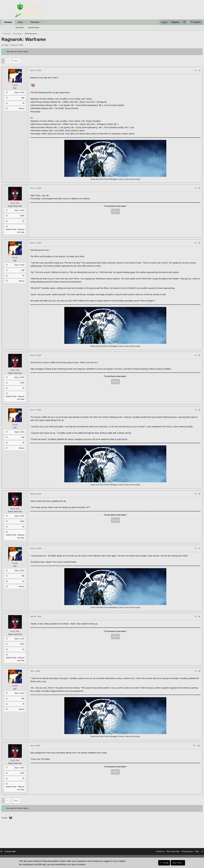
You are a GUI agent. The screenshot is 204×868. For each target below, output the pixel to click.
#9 (186, 684)
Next (29, 61)
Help (181, 852)
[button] (39, 22)
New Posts (20, 28)
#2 (186, 188)
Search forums (33, 28)
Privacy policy (171, 852)
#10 (185, 758)
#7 (186, 558)
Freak (20, 45)
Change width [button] (26, 852)
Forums (22, 22)
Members (49, 22)
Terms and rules (157, 852)
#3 (186, 243)
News (34, 22)
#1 (186, 70)
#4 (186, 362)
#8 (186, 629)
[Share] (182, 71)
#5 (186, 416)
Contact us (144, 852)
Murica (35, 108)
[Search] (182, 22)
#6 (186, 503)
